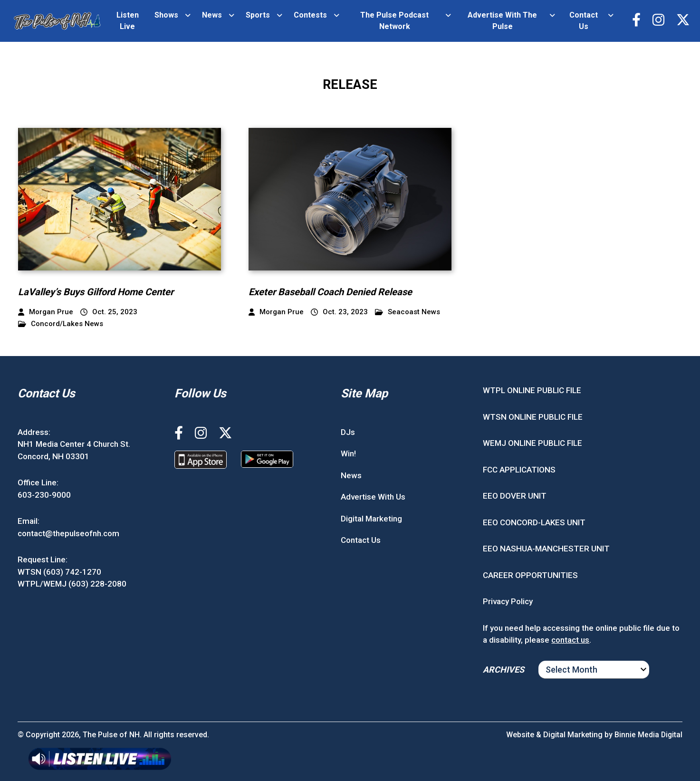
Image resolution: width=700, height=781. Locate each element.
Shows (166, 15)
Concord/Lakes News (61, 324)
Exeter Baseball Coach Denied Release (338, 292)
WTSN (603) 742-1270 (59, 572)
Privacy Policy (508, 601)
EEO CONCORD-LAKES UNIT (534, 522)
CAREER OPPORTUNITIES (530, 575)
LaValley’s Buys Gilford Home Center (103, 292)
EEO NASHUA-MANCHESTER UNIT (546, 549)
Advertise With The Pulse (501, 21)
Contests (310, 15)
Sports (257, 15)
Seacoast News (408, 312)
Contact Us (582, 21)
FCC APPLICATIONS (519, 470)
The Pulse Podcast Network (394, 21)
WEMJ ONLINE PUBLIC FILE (532, 443)
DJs (348, 432)
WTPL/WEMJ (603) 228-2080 (72, 584)
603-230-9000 (44, 495)
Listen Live (128, 21)
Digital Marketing (371, 519)
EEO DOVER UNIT (515, 496)
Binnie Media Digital (648, 735)
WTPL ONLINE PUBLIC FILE (532, 390)
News (211, 15)
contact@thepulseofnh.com (68, 533)
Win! (348, 453)
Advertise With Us (373, 497)
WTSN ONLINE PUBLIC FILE (533, 417)
